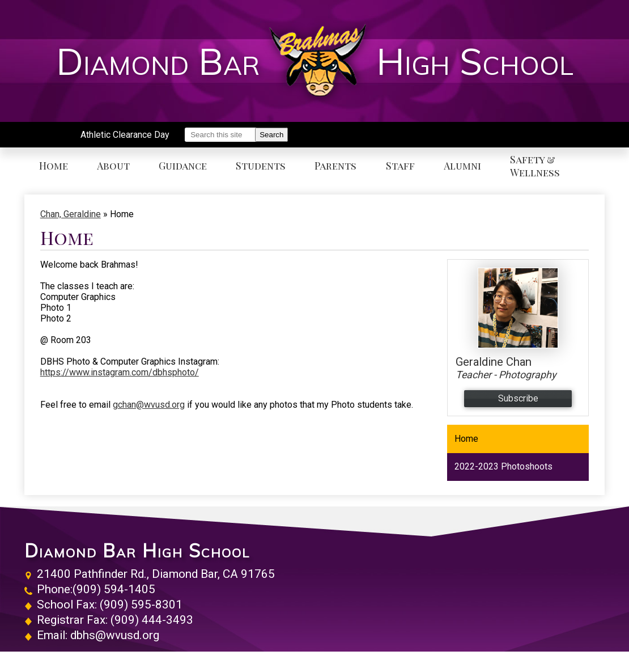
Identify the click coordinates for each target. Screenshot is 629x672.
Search (271, 135)
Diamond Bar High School (137, 551)
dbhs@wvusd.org (115, 635)
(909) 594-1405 (114, 589)
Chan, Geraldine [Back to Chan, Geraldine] (71, 214)
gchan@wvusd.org (149, 405)
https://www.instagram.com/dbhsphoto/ (120, 372)
